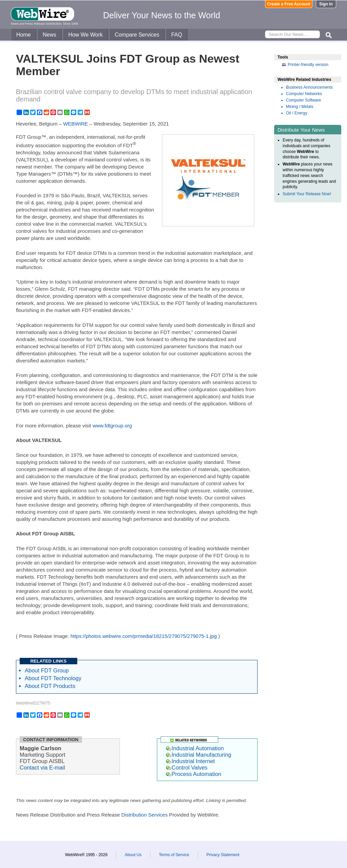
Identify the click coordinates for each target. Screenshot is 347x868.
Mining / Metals (300, 107)
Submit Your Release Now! (307, 194)
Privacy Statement (223, 855)
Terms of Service (174, 855)
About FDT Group (47, 670)
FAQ (177, 35)
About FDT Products (50, 686)
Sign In (326, 4)
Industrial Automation (195, 748)
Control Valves (187, 767)
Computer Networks (304, 94)
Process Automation (194, 774)
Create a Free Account (289, 4)
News (49, 35)
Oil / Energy (297, 113)
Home (24, 35)
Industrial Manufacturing (199, 755)
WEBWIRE (75, 124)
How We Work (85, 35)
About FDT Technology (53, 678)
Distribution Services (145, 815)
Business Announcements (309, 87)
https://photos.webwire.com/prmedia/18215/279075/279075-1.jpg (144, 636)
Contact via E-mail (42, 767)
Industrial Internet (190, 761)
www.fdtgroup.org (112, 426)
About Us (133, 855)
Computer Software (303, 100)
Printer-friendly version (308, 65)
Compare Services (137, 35)
